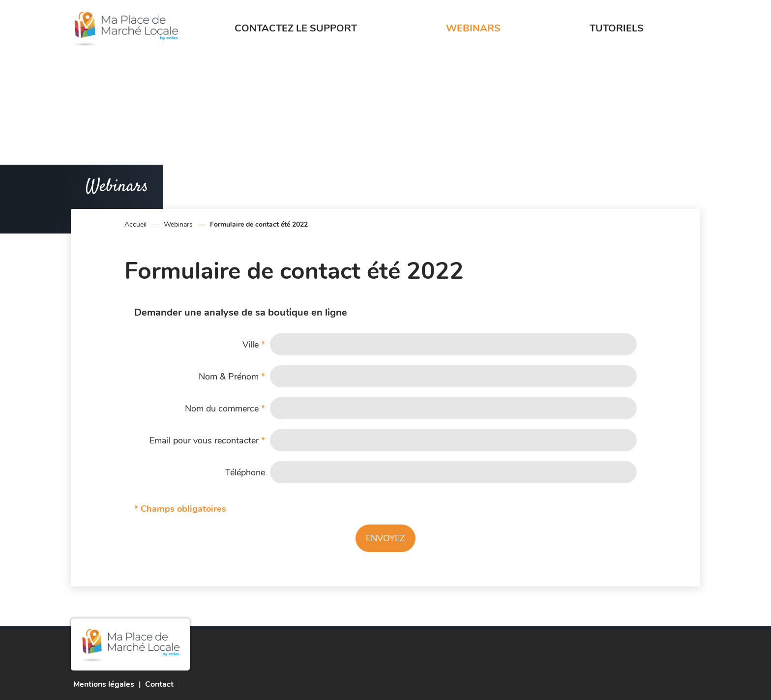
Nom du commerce (225, 408)
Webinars (473, 28)
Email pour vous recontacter (207, 440)
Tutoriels (617, 28)
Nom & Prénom (232, 377)
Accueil (135, 224)
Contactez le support (296, 28)
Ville (254, 345)
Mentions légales (104, 684)
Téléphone (245, 472)
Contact (159, 684)
